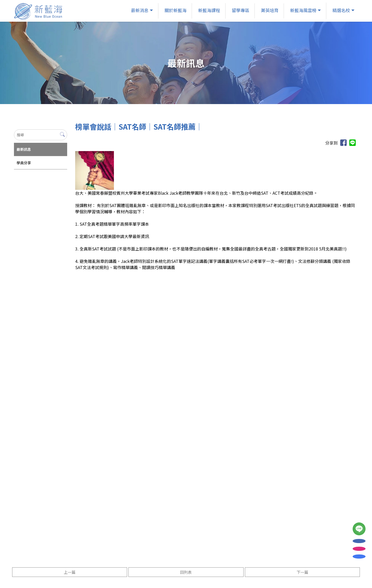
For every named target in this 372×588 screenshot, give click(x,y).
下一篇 (302, 572)
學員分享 (24, 163)
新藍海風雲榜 (303, 10)
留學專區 (240, 10)
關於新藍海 (175, 10)
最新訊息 (24, 149)
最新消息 (139, 10)
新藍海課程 (209, 10)
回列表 (186, 572)
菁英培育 (269, 10)
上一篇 (70, 572)
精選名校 (341, 10)
